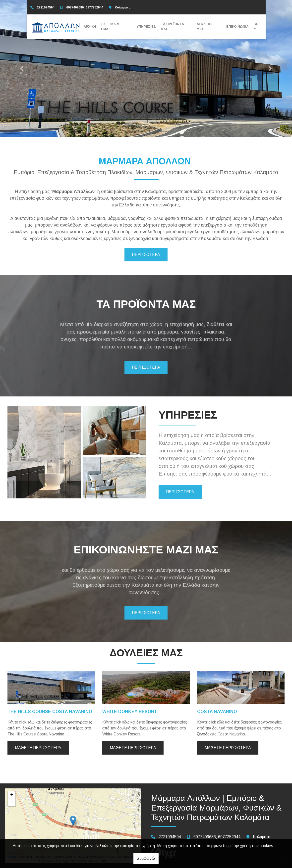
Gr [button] (256, 24)
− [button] (12, 803)
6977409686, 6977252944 (85, 7)
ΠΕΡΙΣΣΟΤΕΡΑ (146, 255)
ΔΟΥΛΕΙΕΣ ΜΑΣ (205, 26)
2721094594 (46, 7)
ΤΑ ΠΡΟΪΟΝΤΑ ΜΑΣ (172, 26)
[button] (22, 68)
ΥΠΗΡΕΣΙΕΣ (146, 26)
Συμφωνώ (146, 858)
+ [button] (12, 795)
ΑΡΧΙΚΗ (90, 26)
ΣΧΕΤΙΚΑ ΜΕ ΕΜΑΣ (111, 26)
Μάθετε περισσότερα (38, 748)
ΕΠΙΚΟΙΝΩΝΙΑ (237, 26)
